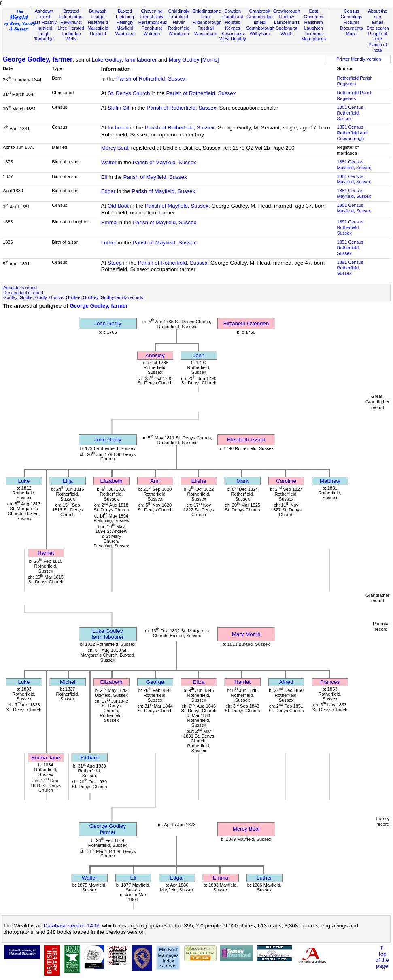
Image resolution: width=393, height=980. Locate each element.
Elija (67, 481)
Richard (89, 758)
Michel (68, 682)
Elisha (199, 481)
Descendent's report (23, 293)
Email (378, 22)
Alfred (286, 682)
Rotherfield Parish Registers (355, 81)
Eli (104, 177)
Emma (109, 222)
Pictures (351, 22)
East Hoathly (44, 22)
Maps (352, 34)
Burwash (98, 11)
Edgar (108, 191)
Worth (286, 34)
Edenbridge (71, 17)
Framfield (178, 17)
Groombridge (260, 17)
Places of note (378, 47)
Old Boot (118, 206)
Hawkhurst (71, 22)
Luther (109, 243)
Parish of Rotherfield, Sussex (151, 79)
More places (313, 39)
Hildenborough (207, 22)
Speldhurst (287, 28)
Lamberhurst (287, 22)
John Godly (107, 323)
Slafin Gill (119, 108)
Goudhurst (233, 17)
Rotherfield (179, 28)
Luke (24, 481)
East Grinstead (314, 14)
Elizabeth (112, 481)
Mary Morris (246, 634)
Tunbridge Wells (71, 36)
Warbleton (179, 34)
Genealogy (352, 17)
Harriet (46, 553)
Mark (242, 481)
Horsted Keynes (233, 25)
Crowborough (287, 11)
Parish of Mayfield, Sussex (165, 162)
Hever (179, 22)
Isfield (260, 22)
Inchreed (118, 128)
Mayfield (125, 28)
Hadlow (287, 17)
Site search (378, 28)
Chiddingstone (207, 11)
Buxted (125, 11)
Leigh (44, 34)
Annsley (155, 355)
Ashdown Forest (44, 14)
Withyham (260, 34)
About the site (378, 14)
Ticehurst (313, 34)
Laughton (314, 28)
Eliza (199, 682)
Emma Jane (46, 758)
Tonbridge (44, 39)
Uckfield (98, 34)
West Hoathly (233, 39)
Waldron (152, 34)
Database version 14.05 (72, 926)
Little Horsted (71, 28)
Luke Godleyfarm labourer (107, 634)
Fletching (125, 17)
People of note (378, 36)
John (199, 355)
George (155, 682)
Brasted (71, 11)
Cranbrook (260, 11)
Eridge (98, 17)
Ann (155, 481)
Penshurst (152, 28)
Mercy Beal (115, 148)
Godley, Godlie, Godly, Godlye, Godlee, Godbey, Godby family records (73, 297)
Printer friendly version (359, 59)
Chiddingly (179, 11)
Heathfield (98, 22)
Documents (351, 28)
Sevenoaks (233, 34)
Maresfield (98, 28)
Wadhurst (125, 34)
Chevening (152, 11)
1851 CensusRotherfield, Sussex (350, 113)
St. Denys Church (129, 93)
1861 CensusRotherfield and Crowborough (352, 133)
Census (352, 11)
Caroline (286, 481)
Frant (206, 17)
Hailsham (314, 22)
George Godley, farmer (38, 59)
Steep (115, 263)
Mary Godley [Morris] (194, 60)
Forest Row (152, 17)
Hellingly (125, 22)
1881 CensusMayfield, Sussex (354, 165)
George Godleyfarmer (108, 829)
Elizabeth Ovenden (246, 323)
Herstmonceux (153, 22)
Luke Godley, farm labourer (124, 60)
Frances (330, 682)
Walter (109, 162)
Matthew (330, 481)
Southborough (260, 28)
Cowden (233, 11)
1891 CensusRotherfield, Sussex (350, 227)
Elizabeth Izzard (246, 440)
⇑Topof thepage (382, 957)
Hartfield (44, 28)
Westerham (206, 34)
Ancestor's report (20, 288)
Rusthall (206, 28)
